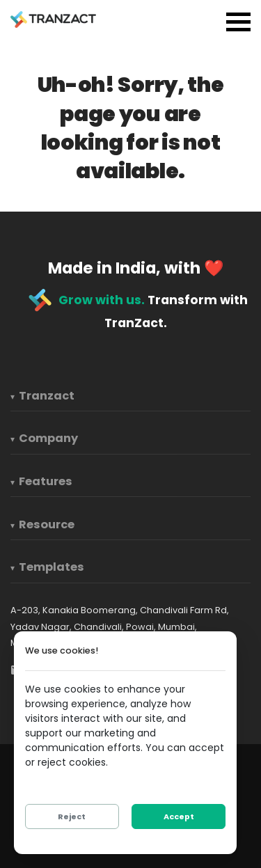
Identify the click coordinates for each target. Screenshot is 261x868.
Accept (179, 816)
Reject (72, 816)
